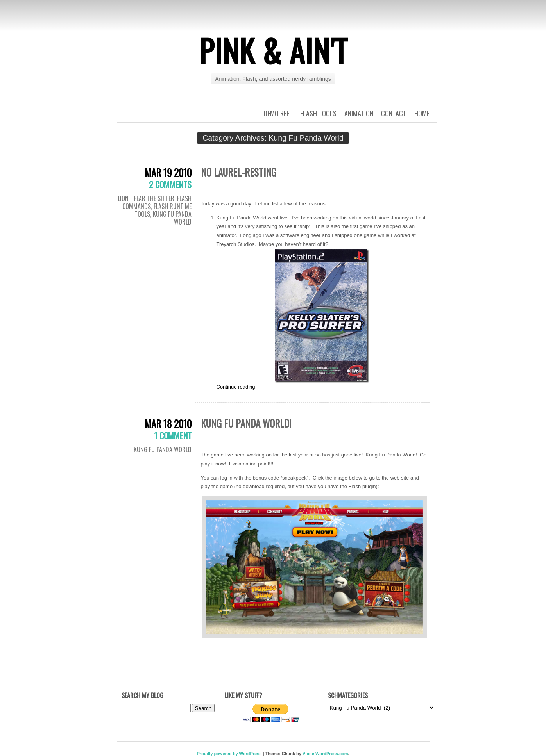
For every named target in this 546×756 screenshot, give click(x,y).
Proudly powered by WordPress (229, 754)
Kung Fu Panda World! (246, 423)
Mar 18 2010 (168, 423)
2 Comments (170, 184)
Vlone (308, 754)
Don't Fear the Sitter (146, 198)
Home (422, 113)
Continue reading (239, 387)
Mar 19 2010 (168, 172)
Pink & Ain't (273, 50)
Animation (359, 113)
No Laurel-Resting (239, 172)
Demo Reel (278, 113)
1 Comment (173, 435)
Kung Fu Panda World (172, 218)
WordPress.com (332, 754)
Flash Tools (318, 113)
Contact (394, 113)
